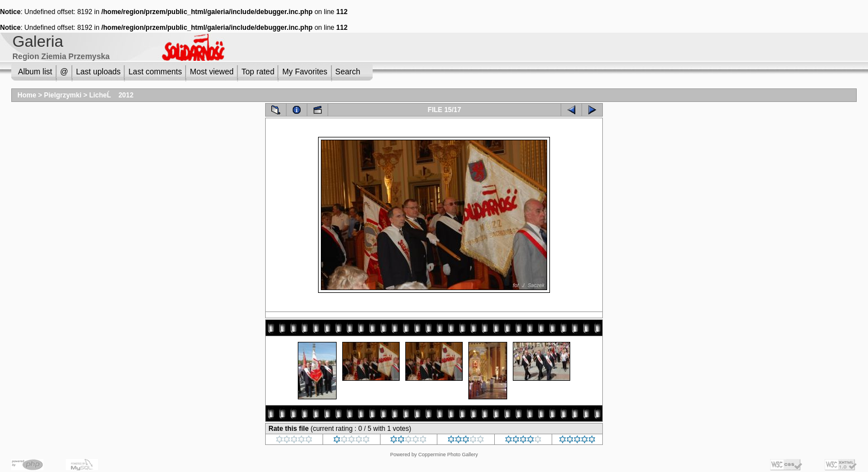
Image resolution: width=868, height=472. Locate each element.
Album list (35, 72)
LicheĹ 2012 (111, 95)
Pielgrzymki (63, 95)
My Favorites (305, 72)
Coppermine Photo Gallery (448, 455)
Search (348, 72)
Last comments (155, 72)
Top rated (258, 72)
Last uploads (98, 72)
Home (27, 95)
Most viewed (212, 72)
